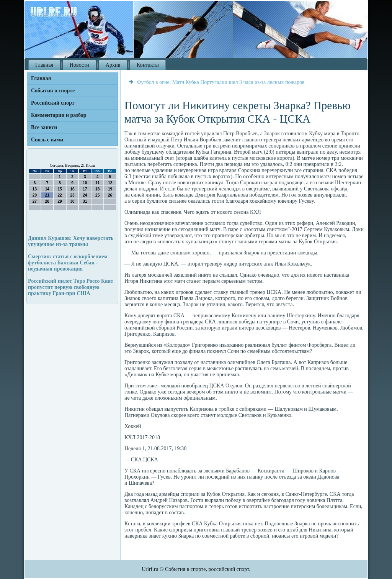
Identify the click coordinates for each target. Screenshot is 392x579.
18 (97, 189)
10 (85, 183)
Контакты (148, 65)
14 (47, 189)
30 (72, 201)
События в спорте (53, 91)
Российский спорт (53, 103)
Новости (79, 65)
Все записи (44, 127)
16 (72, 189)
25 (97, 195)
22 (60, 195)
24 (85, 195)
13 (35, 189)
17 (85, 189)
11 (97, 183)
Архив (113, 65)
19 (110, 189)
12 (110, 183)
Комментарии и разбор (59, 115)
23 (72, 195)
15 (60, 189)
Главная (44, 65)
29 (60, 201)
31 (85, 201)
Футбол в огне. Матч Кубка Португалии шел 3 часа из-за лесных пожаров (221, 82)
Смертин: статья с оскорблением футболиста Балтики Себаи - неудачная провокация (68, 263)
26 (110, 195)
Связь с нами (47, 140)
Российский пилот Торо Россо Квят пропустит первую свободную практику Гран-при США (71, 287)
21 (47, 195)
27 (35, 201)
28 (47, 201)
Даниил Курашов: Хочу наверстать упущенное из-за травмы (71, 241)
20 (35, 195)
